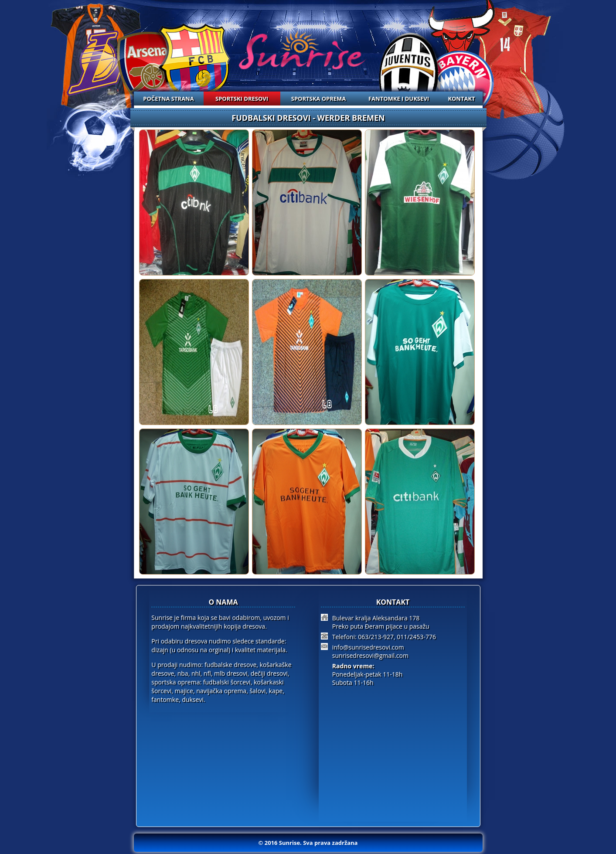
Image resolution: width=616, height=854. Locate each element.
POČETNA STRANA (168, 99)
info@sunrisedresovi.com (368, 647)
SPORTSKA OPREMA (319, 99)
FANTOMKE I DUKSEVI (399, 99)
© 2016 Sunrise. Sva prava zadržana (308, 843)
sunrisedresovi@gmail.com (370, 655)
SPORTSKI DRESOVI (242, 99)
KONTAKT (461, 99)
